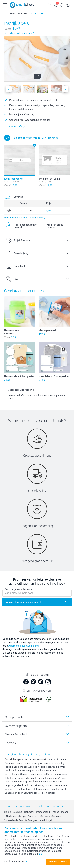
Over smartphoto (16, 726)
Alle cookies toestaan (58, 862)
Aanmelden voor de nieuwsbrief (23, 602)
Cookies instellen (16, 862)
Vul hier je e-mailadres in (19, 589)
